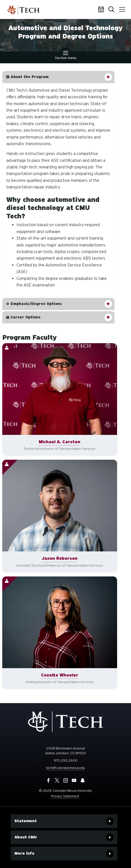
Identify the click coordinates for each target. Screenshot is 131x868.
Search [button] (112, 10)
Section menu (66, 56)
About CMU (26, 837)
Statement (26, 821)
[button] (58, 77)
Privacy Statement (65, 796)
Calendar (102, 10)
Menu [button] (121, 8)
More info (24, 853)
